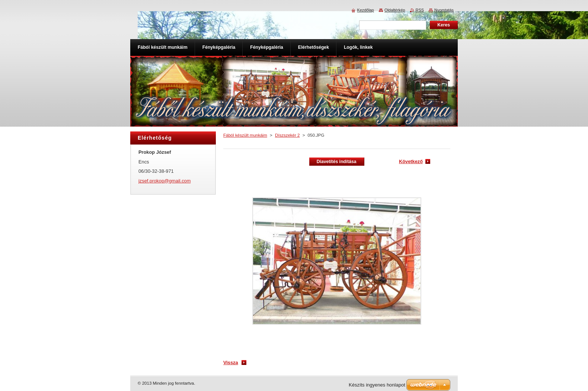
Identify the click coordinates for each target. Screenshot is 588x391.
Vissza (231, 363)
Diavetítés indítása (337, 162)
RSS (420, 10)
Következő (411, 161)
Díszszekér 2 (287, 135)
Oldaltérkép (395, 10)
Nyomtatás (444, 10)
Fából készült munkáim (245, 135)
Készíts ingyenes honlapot (377, 385)
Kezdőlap (366, 10)
